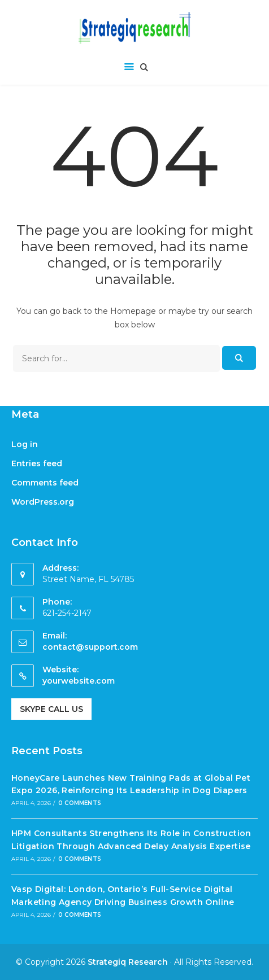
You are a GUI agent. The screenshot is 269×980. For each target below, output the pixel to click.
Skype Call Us (51, 709)
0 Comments (80, 803)
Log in (25, 444)
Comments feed (45, 483)
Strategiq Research (128, 962)
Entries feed (37, 463)
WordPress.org (43, 502)
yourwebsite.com (79, 681)
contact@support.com (90, 647)
